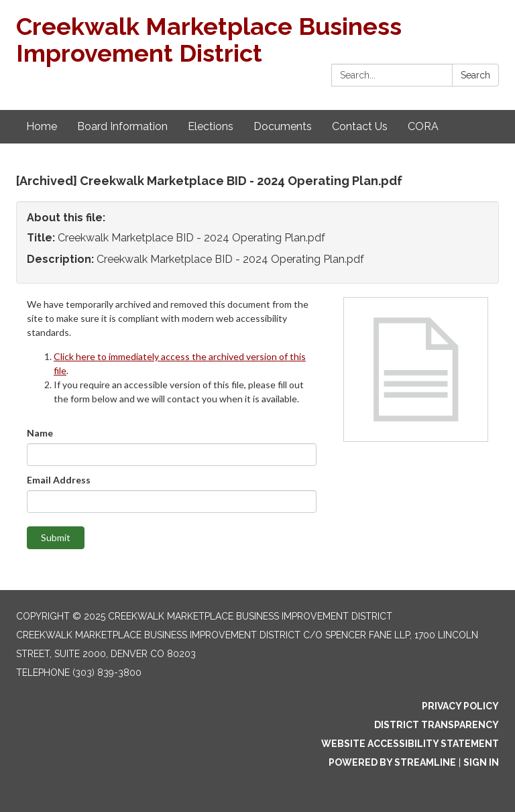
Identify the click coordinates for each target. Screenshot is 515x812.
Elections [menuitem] (211, 126)
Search (475, 75)
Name (40, 433)
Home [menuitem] (42, 126)
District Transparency (437, 725)
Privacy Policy (460, 706)
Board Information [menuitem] (122, 126)
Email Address (59, 480)
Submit (56, 537)
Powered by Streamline (392, 762)
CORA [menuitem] (423, 126)
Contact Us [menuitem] (360, 126)
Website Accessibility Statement (410, 744)
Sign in (481, 762)
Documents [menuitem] (283, 126)
